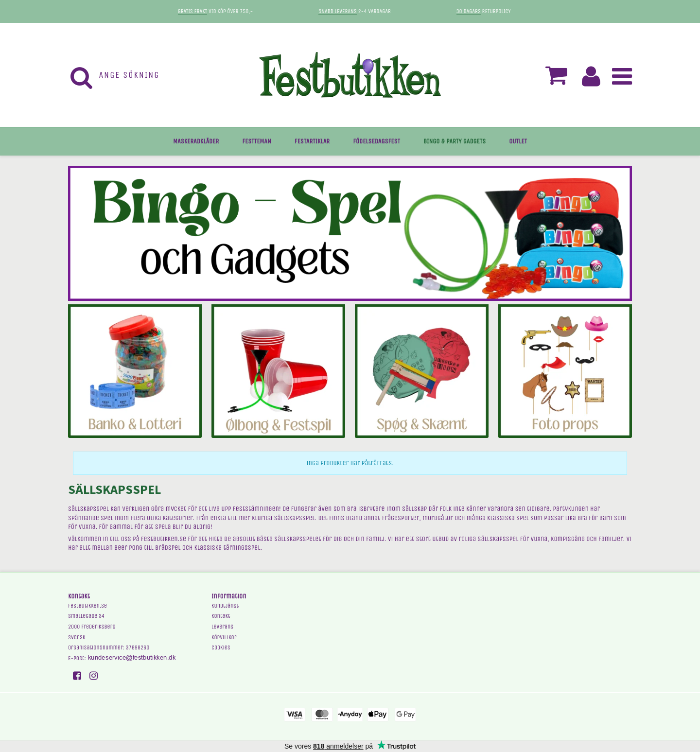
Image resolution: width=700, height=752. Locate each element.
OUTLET (518, 141)
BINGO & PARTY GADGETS (455, 141)
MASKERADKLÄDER (196, 141)
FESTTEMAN (257, 141)
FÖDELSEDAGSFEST (376, 141)
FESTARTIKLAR (312, 141)
